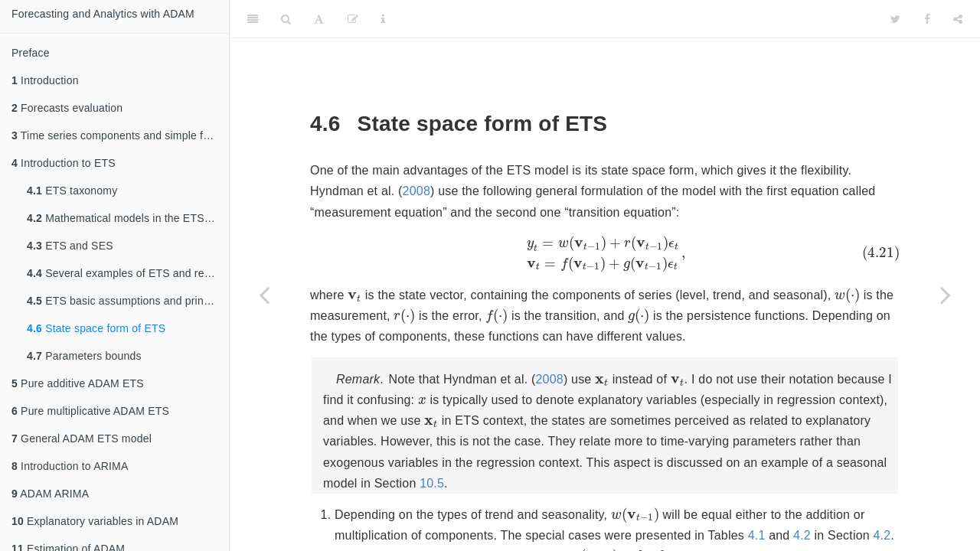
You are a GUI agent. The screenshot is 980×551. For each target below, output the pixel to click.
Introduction (45, 80)
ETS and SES (70, 246)
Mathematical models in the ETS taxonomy (128, 218)
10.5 (561, 489)
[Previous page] (264, 295)
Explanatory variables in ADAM (95, 521)
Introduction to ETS (64, 163)
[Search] (286, 19)
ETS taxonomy (72, 191)
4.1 (771, 543)
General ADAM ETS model (82, 439)
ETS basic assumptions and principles (128, 301)
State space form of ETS (96, 328)
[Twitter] (895, 19)
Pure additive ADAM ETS (78, 383)
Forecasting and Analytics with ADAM (103, 14)
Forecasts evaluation (67, 108)
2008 (416, 191)
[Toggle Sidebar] (253, 19)
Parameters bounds (84, 356)
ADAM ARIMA (50, 494)
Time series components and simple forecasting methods (120, 135)
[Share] (958, 19)
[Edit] (353, 19)
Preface (31, 53)
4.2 (817, 543)
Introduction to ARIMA (70, 466)
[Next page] (946, 295)
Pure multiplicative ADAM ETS (90, 411)
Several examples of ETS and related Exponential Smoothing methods (128, 273)
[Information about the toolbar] (383, 19)
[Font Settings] (319, 19)
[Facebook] (927, 19)
